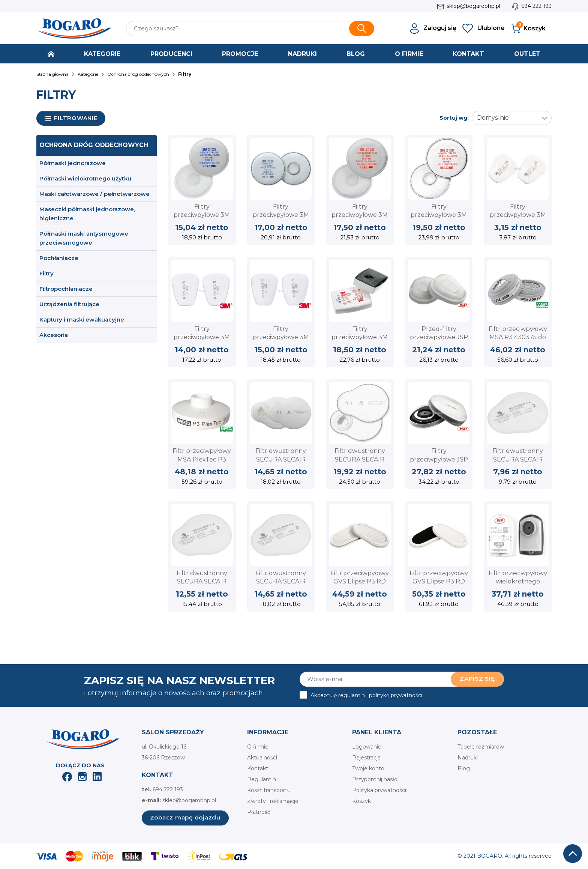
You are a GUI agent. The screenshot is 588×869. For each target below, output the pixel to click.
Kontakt (258, 768)
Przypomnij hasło (375, 779)
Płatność (259, 812)
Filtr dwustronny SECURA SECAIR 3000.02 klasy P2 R (202, 582)
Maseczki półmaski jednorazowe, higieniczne (87, 214)
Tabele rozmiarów (481, 747)
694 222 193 (536, 6)
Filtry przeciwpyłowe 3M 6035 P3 (360, 337)
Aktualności (262, 758)
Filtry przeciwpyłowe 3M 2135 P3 (360, 215)
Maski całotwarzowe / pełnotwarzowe (94, 194)
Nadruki (468, 758)
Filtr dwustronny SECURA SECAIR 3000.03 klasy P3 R (281, 582)
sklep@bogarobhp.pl (473, 6)
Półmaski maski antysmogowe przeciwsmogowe (84, 238)
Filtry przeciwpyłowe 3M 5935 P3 (281, 337)
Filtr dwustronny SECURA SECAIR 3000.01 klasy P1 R (518, 459)
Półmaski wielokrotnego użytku (85, 178)
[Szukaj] (250, 29)
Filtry (46, 273)
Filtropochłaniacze (66, 289)
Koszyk (361, 801)
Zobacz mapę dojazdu (185, 817)
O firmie (258, 747)
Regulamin (262, 779)
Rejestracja (366, 758)
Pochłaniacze (59, 258)
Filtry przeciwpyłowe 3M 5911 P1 (518, 215)
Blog (464, 768)
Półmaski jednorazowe (73, 163)
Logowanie (367, 747)
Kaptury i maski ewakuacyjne (82, 319)
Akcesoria (54, 335)
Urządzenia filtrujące (69, 304)
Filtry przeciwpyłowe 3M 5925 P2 (202, 337)
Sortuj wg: (454, 118)
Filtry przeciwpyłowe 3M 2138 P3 (439, 215)
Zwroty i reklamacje (273, 801)
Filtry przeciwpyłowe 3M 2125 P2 (202, 215)
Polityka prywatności (379, 790)
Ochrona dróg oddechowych (94, 145)
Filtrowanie (71, 118)
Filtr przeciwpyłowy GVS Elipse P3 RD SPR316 (360, 582)
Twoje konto (368, 768)
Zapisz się (477, 679)
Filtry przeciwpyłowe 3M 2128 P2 (281, 215)
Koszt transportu (269, 790)
